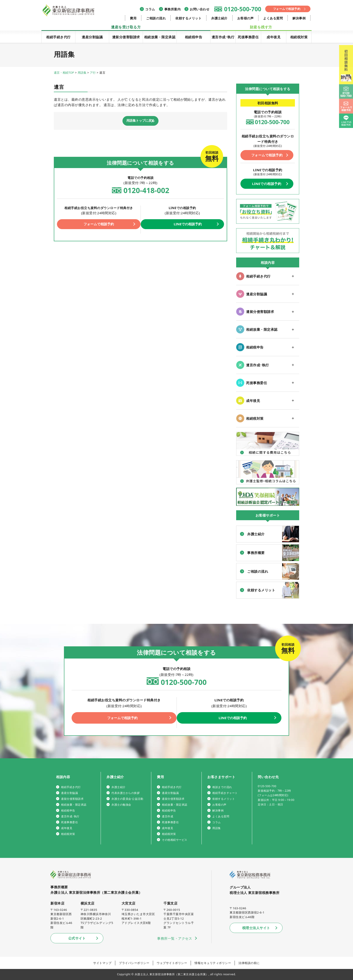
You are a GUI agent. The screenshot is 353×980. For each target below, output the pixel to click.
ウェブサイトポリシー (172, 963)
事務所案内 (173, 9)
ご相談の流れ (156, 18)
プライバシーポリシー (134, 963)
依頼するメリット (188, 18)
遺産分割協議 (92, 37)
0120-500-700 (243, 9)
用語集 (217, 828)
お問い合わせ (200, 9)
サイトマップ (102, 963)
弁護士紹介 (219, 18)
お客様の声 (246, 18)
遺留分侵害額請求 (126, 37)
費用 (133, 18)
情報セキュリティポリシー (213, 963)
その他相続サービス (175, 840)
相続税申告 (194, 37)
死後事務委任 (248, 37)
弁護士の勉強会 (121, 805)
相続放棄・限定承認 (160, 37)
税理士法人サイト (256, 928)
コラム (150, 9)
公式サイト (77, 938)
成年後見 (274, 37)
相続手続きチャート (225, 793)
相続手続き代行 (58, 37)
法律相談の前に (249, 963)
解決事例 (299, 18)
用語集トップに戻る (140, 121)
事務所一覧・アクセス (175, 938)
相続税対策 (299, 37)
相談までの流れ (222, 787)
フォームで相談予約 (287, 9)
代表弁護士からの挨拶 (126, 793)
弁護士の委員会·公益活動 (127, 799)
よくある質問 (273, 18)
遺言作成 (167, 816)
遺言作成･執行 (223, 37)
